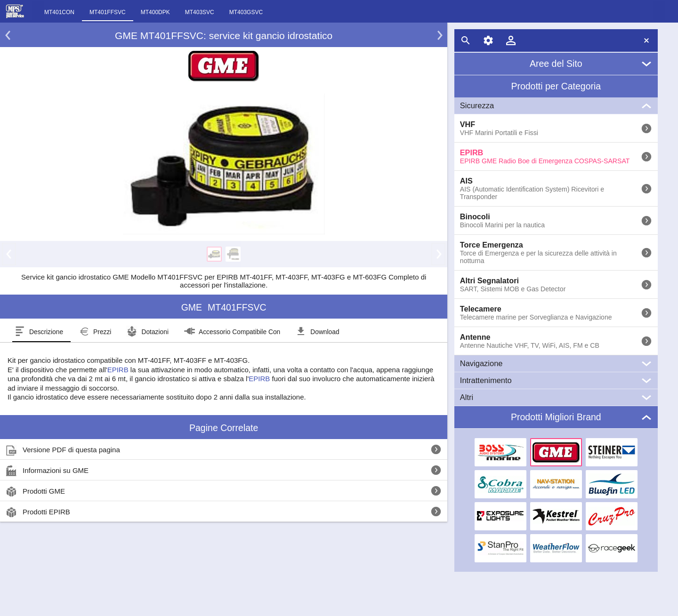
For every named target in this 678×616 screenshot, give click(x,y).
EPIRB (118, 370)
